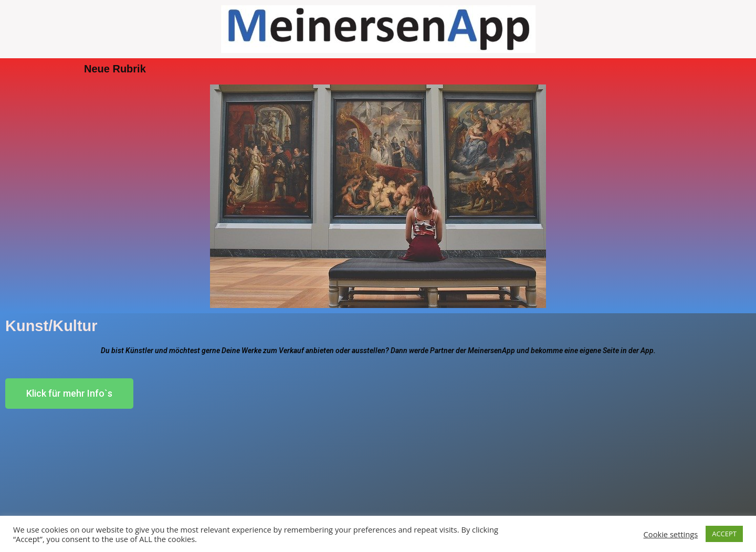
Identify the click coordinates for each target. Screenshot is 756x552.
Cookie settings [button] (671, 534)
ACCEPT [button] (724, 534)
